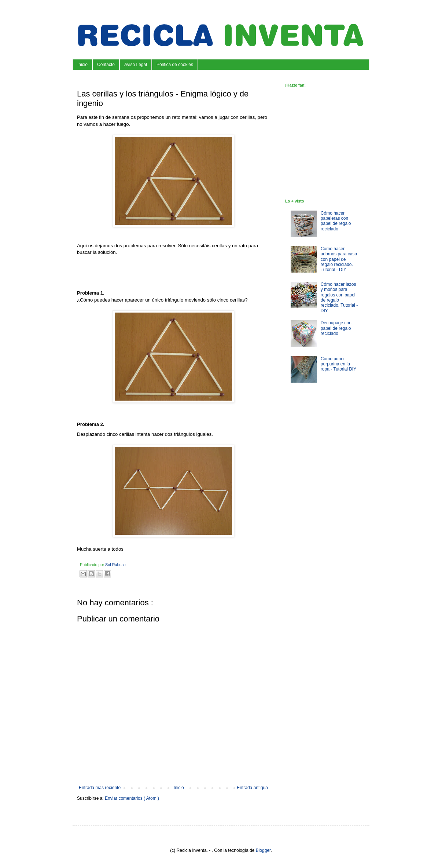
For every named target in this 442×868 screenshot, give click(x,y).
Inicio (82, 65)
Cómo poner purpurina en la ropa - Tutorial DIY (338, 364)
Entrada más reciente (100, 788)
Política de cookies (175, 65)
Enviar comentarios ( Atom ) (132, 798)
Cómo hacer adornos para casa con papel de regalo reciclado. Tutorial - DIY (339, 259)
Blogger (263, 850)
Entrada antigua (252, 788)
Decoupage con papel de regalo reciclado (336, 328)
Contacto (106, 65)
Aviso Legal (136, 65)
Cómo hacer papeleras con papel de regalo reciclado (336, 221)
